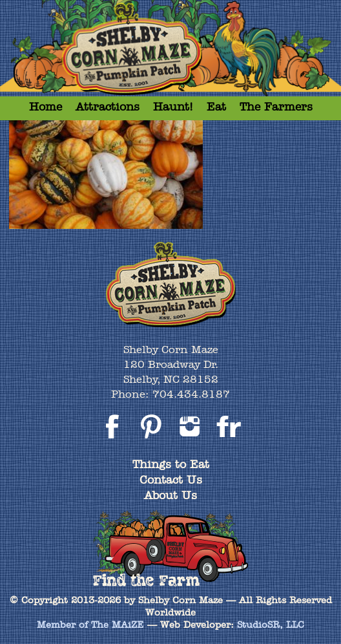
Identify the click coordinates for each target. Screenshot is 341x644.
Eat (216, 106)
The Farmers (276, 106)
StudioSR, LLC (271, 625)
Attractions (108, 106)
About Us (170, 495)
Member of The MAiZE (90, 625)
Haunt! (173, 106)
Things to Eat (171, 464)
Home (46, 106)
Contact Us (171, 479)
